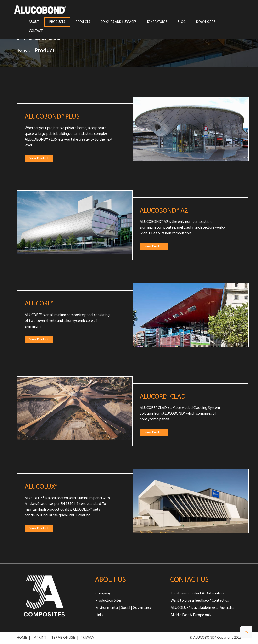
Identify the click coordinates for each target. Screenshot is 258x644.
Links (99, 615)
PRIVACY (87, 638)
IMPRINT (39, 638)
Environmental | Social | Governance (124, 608)
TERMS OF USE (63, 638)
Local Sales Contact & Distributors (197, 593)
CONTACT (36, 31)
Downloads (206, 22)
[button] (246, 632)
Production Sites (109, 601)
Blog (182, 22)
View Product (39, 158)
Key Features (157, 22)
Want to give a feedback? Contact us (200, 601)
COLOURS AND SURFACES (119, 22)
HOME (22, 638)
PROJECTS (83, 22)
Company (103, 593)
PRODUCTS (57, 22)
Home (22, 51)
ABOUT (34, 22)
